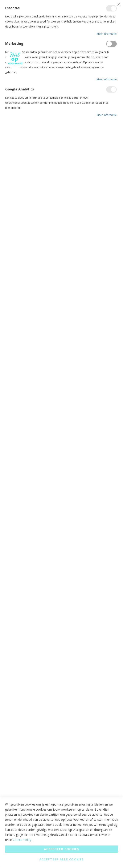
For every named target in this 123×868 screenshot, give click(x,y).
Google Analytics (111, 89)
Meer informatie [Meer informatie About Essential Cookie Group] (107, 34)
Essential (111, 8)
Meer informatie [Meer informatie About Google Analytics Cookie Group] (107, 115)
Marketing (111, 44)
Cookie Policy (22, 840)
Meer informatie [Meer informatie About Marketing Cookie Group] (107, 79)
